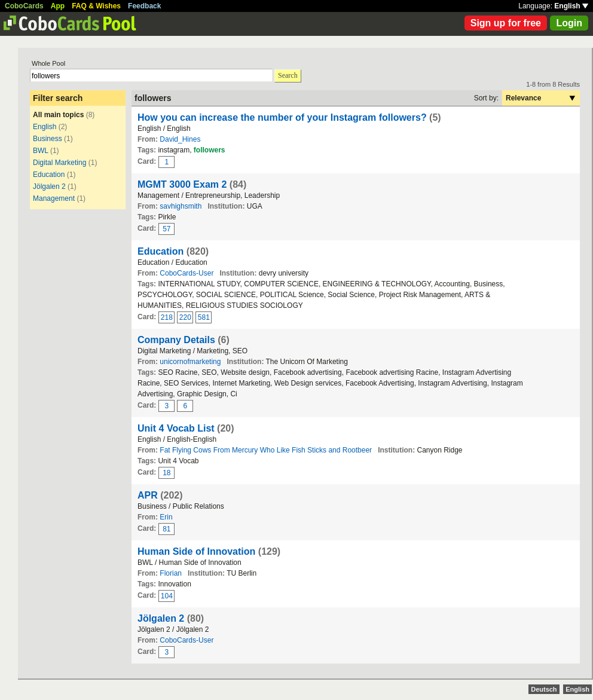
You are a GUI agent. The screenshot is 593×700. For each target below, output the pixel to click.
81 (166, 529)
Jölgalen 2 (49, 187)
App (58, 6)
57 (166, 229)
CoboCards (24, 6)
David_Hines (180, 139)
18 (166, 473)
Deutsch (544, 689)
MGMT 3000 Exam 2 (182, 184)
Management (54, 198)
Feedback (144, 6)
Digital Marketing (59, 163)
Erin (166, 517)
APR (148, 495)
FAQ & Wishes (96, 6)
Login (569, 23)
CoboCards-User (187, 273)
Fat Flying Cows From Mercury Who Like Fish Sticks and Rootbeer (266, 450)
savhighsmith (181, 206)
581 (204, 317)
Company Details (176, 340)
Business (48, 139)
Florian (171, 573)
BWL (41, 151)
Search (288, 75)
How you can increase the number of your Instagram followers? (282, 117)
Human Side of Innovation (196, 551)
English (571, 6)
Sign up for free (506, 23)
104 (167, 596)
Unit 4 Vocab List (176, 428)
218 (167, 317)
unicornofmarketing (190, 362)
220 (185, 317)
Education (49, 175)
